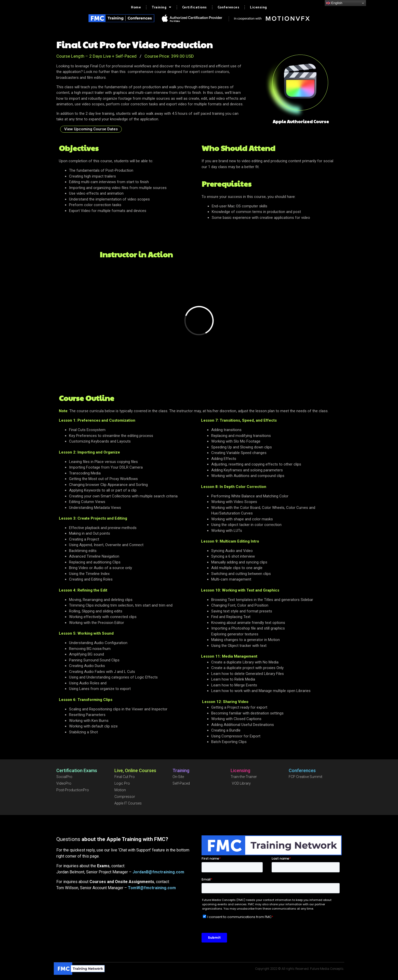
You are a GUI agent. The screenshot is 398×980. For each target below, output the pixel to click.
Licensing (258, 7)
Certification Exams (77, 770)
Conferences (229, 7)
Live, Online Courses (135, 770)
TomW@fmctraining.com (152, 888)
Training (162, 7)
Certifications (195, 7)
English (334, 3)
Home (136, 7)
